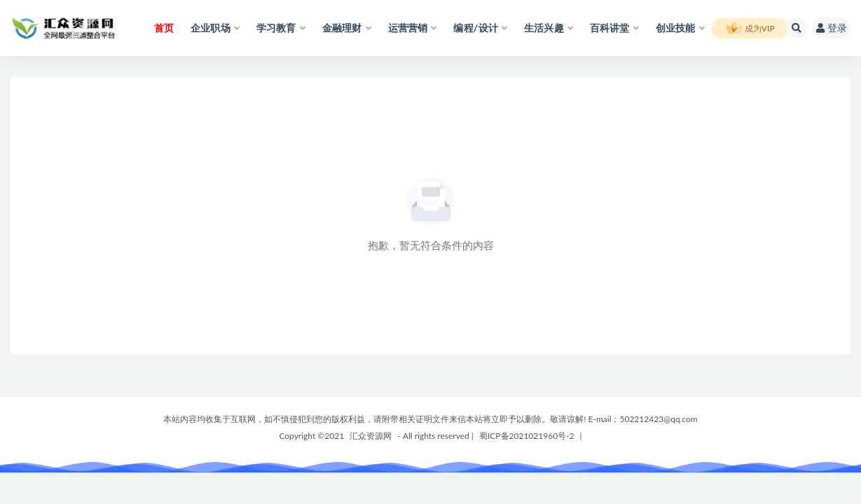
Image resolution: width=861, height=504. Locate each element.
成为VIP (750, 29)
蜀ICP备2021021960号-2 (527, 436)
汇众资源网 (371, 436)
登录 (832, 28)
